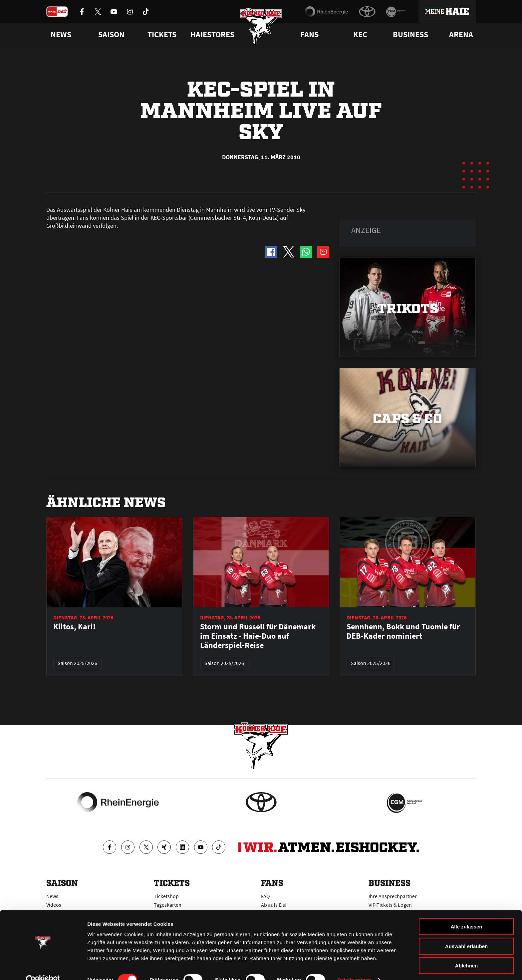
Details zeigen (354, 967)
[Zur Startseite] (261, 27)
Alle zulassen (466, 914)
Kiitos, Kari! (74, 627)
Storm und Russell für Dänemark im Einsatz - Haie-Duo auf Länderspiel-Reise (258, 636)
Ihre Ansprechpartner (393, 896)
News (52, 896)
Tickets (162, 35)
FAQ (265, 896)
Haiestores (212, 35)
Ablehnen (466, 953)
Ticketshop (166, 896)
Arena (461, 35)
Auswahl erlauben (466, 933)
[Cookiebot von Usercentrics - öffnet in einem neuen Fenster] (43, 967)
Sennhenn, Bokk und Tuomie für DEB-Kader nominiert (403, 631)
